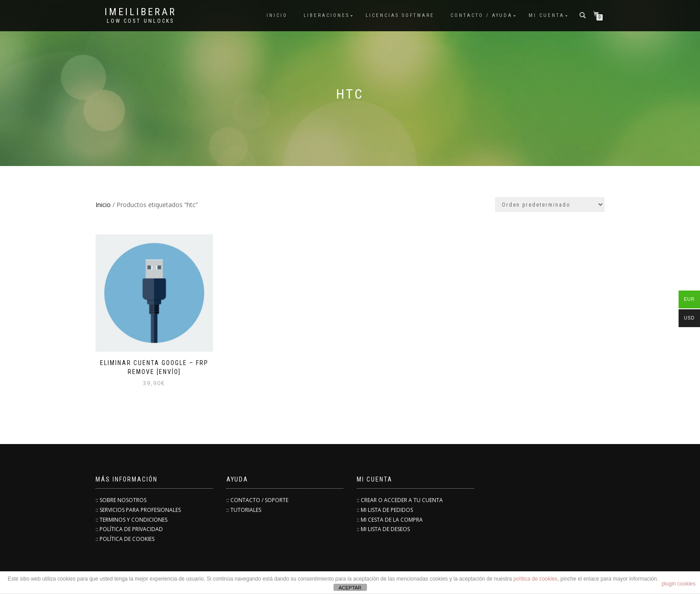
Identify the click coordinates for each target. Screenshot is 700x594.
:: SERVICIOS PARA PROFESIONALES (138, 510)
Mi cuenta (546, 15)
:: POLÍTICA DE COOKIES (125, 539)
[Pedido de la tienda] (550, 205)
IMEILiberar (140, 12)
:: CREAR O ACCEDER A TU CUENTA (400, 500)
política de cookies (535, 579)
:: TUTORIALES (244, 510)
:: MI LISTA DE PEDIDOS (385, 510)
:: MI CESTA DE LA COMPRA (390, 520)
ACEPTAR (350, 588)
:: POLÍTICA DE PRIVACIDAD (129, 529)
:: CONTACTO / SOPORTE (257, 500)
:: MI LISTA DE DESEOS (383, 529)
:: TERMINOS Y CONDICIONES (131, 520)
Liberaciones (327, 15)
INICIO (277, 15)
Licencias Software (400, 15)
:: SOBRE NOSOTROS (121, 500)
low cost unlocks (140, 21)
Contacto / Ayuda (481, 15)
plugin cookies (679, 584)
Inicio (103, 205)
